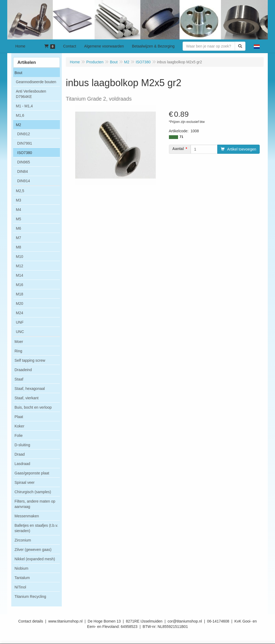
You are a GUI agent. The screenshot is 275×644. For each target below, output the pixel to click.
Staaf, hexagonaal (30, 389)
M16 (19, 285)
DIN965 (23, 162)
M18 (19, 294)
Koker (19, 426)
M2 (18, 125)
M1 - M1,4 (24, 106)
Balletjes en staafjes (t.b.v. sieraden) (36, 528)
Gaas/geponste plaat (32, 473)
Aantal (178, 149)
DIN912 (23, 134)
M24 (19, 313)
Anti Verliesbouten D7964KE (31, 94)
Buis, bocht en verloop (33, 407)
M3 (18, 200)
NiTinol (20, 587)
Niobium (21, 568)
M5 (18, 219)
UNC (20, 332)
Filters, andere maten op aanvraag (35, 504)
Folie (19, 436)
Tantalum (22, 578)
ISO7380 (25, 153)
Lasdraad (22, 464)
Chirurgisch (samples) (33, 492)
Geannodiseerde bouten (36, 82)
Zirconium (23, 540)
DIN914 (23, 181)
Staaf (19, 379)
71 (182, 137)
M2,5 (20, 191)
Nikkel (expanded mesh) (35, 559)
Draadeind (23, 370)
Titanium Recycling (30, 597)
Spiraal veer (25, 482)
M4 (18, 210)
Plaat (19, 417)
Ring (18, 351)
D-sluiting (22, 445)
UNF (20, 322)
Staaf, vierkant (27, 398)
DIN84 (23, 171)
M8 (18, 247)
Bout (18, 73)
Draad (20, 454)
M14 (19, 275)
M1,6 (20, 115)
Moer (19, 342)
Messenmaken (27, 516)
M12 (19, 266)
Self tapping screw (30, 360)
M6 (18, 228)
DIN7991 (25, 143)
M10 (19, 257)
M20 (19, 303)
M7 (18, 238)
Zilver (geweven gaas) (33, 550)
